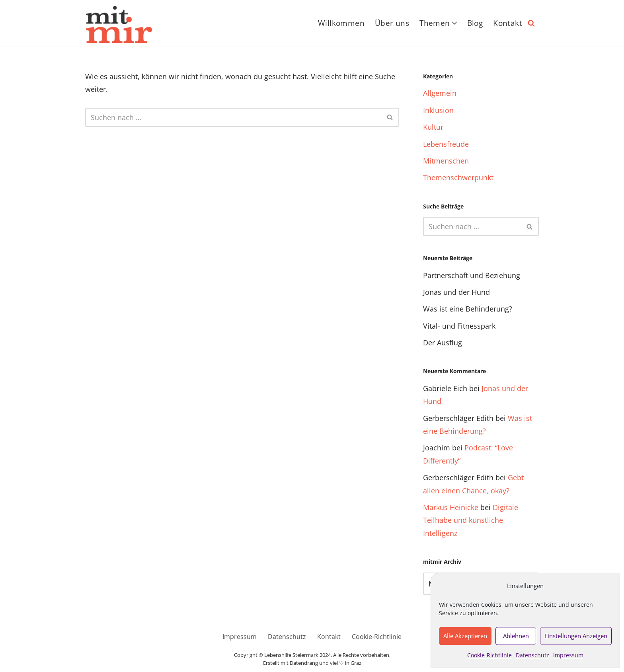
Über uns (392, 23)
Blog (475, 23)
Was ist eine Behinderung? (468, 309)
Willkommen (341, 23)
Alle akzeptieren (465, 636)
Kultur (433, 127)
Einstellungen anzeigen (576, 636)
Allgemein (440, 93)
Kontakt (508, 23)
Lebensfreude (446, 144)
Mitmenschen (446, 161)
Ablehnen (516, 636)
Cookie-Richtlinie (489, 655)
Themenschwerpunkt (458, 177)
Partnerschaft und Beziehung (472, 275)
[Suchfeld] (531, 23)
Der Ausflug (443, 343)
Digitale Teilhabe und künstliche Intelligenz (471, 520)
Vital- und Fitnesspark (459, 326)
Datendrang (304, 663)
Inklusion (438, 110)
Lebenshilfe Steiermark (291, 655)
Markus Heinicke (451, 507)
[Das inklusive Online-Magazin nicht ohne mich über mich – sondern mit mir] (119, 24)
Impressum (568, 655)
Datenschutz (532, 655)
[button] (454, 23)
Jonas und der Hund (456, 292)
